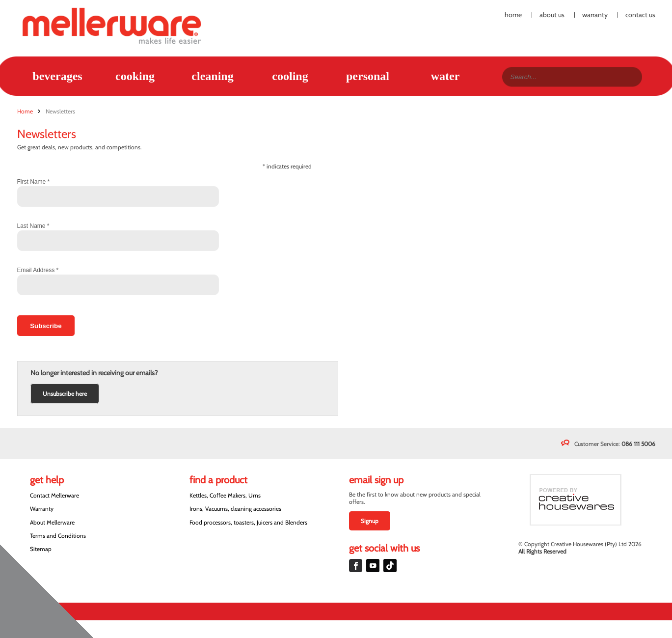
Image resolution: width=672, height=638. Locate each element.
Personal (368, 76)
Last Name (33, 226)
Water (445, 76)
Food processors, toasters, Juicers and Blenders (248, 522)
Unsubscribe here (65, 394)
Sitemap (41, 549)
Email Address (38, 270)
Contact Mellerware (54, 495)
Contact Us (640, 15)
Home (513, 15)
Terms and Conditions (58, 536)
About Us (552, 15)
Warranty (595, 15)
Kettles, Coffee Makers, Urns (225, 495)
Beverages (57, 76)
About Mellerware (52, 522)
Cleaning (212, 76)
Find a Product (218, 480)
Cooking (135, 76)
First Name (34, 182)
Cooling (290, 76)
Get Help (47, 480)
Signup (370, 521)
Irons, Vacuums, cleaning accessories (235, 509)
